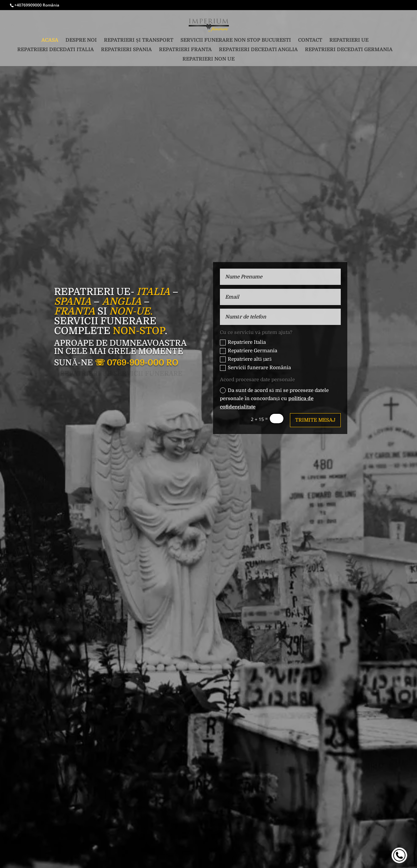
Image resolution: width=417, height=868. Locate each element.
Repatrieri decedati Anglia (258, 50)
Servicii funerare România (255, 368)
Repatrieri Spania (126, 50)
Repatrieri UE (349, 40)
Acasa (50, 40)
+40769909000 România (37, 5)
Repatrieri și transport (138, 40)
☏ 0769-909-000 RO (137, 363)
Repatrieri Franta (185, 50)
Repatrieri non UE (208, 59)
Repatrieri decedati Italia (56, 50)
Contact (310, 40)
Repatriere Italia (243, 342)
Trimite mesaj (315, 420)
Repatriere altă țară (246, 359)
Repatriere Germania (249, 351)
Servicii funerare (105, 321)
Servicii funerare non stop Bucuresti (236, 40)
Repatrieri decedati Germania (349, 50)
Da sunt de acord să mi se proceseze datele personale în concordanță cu (274, 399)
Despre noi (81, 40)
